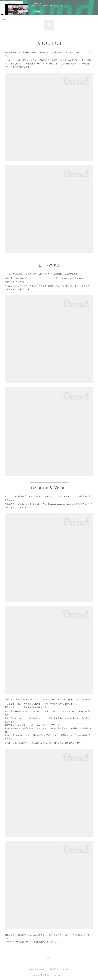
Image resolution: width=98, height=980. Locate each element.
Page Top (49, 958)
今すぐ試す (37, 11)
